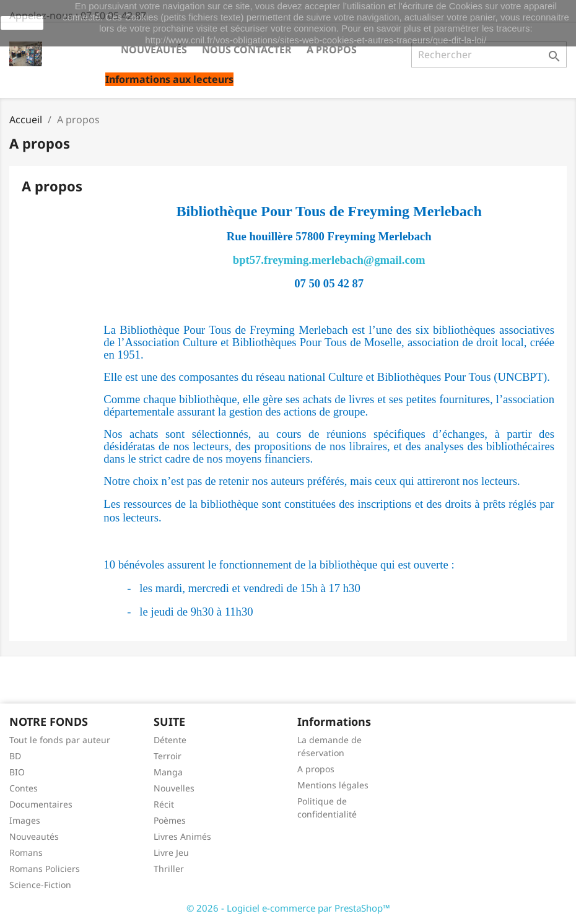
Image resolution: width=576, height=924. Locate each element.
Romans (26, 852)
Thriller (169, 869)
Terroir (168, 756)
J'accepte (22, 23)
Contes (24, 788)
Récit (164, 804)
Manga (168, 772)
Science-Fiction (40, 885)
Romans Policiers (45, 869)
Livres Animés (182, 836)
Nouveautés (154, 50)
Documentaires (41, 804)
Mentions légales (333, 785)
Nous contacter (247, 50)
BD (15, 756)
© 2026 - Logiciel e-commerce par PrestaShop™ (288, 908)
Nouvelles (174, 788)
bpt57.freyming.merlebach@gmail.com (329, 260)
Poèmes (170, 820)
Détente (170, 740)
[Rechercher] (489, 54)
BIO (17, 772)
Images (25, 820)
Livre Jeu (171, 852)
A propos (332, 50)
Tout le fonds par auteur (60, 740)
